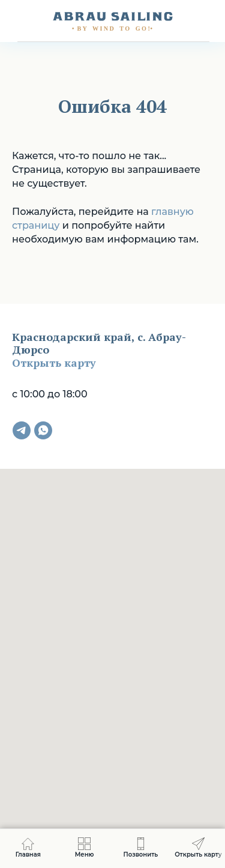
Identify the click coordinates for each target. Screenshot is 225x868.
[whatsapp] (43, 430)
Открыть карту (54, 363)
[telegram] (22, 430)
